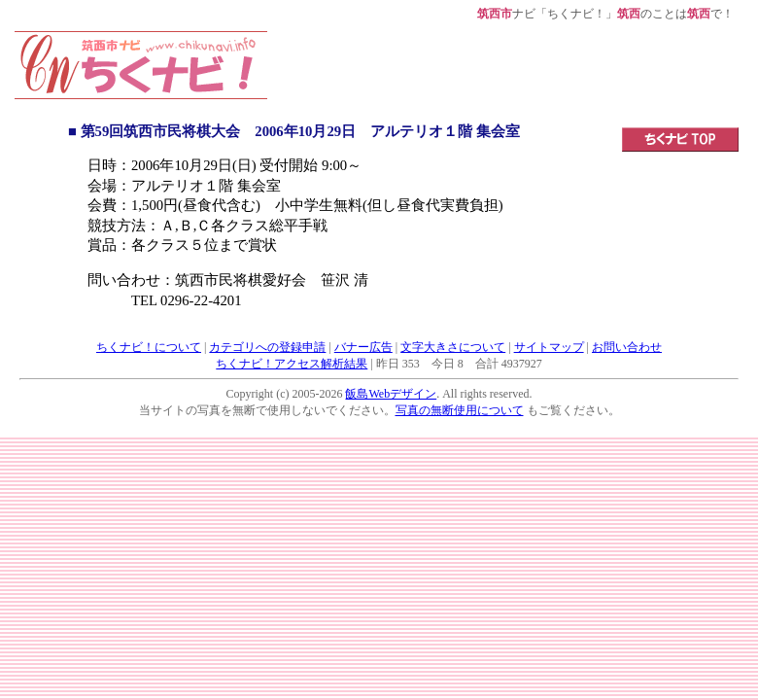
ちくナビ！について (149, 347)
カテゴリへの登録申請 (267, 347)
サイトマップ (549, 347)
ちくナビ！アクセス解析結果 (292, 364)
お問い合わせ (627, 347)
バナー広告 (363, 347)
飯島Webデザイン (391, 394)
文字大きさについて (453, 347)
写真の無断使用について (460, 410)
